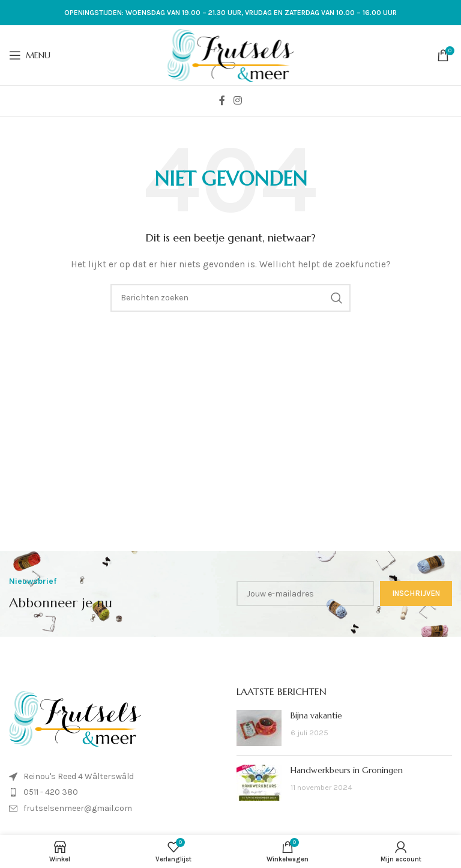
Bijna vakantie (316, 715)
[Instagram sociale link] (237, 101)
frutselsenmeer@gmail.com (78, 808)
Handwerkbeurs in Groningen (347, 770)
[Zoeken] (230, 298)
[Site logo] (230, 54)
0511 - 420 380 (51, 792)
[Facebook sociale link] (222, 101)
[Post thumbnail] (259, 728)
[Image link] (75, 718)
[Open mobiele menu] (30, 55)
